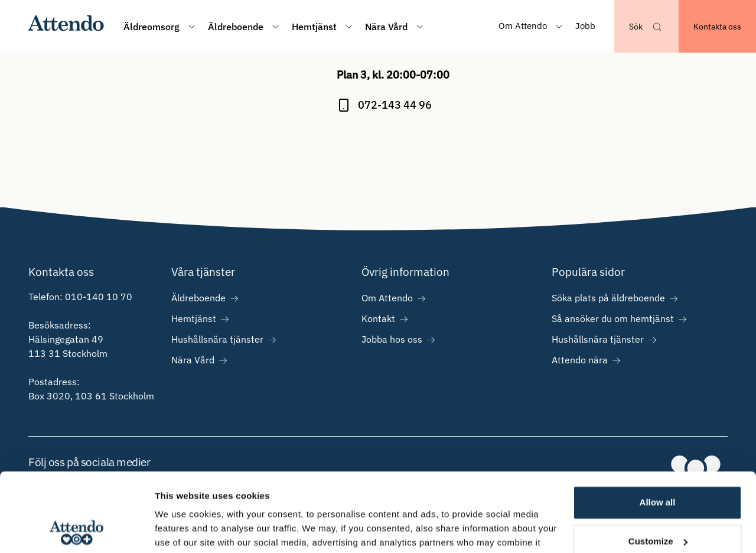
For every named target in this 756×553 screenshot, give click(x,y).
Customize (658, 467)
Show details (182, 530)
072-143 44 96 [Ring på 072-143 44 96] (395, 105)
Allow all (658, 429)
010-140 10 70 (99, 297)
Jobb (585, 26)
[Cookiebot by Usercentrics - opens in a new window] (76, 530)
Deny (658, 506)
